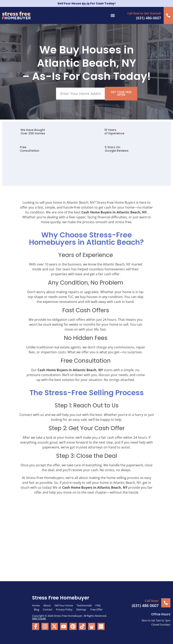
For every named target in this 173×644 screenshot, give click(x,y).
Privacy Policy (64, 609)
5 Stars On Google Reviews (117, 149)
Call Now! (152, 600)
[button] (113, 15)
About (47, 605)
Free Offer (96, 609)
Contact (48, 609)
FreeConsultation (30, 149)
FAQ (98, 605)
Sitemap (81, 609)
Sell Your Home (64, 605)
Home (36, 605)
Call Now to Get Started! (144, 13)
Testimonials (84, 605)
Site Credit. (39, 618)
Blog (37, 609)
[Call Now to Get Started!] (168, 15)
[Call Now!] (166, 603)
